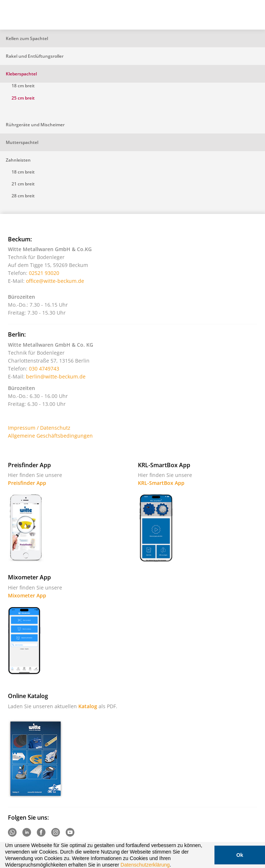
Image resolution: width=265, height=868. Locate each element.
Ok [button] (240, 855)
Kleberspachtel (21, 74)
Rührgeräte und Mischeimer (35, 125)
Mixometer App (27, 595)
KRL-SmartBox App (161, 483)
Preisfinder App (27, 483)
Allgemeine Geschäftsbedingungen (50, 436)
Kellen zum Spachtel (27, 38)
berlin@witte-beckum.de (56, 376)
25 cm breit (23, 98)
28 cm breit (23, 196)
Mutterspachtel (22, 142)
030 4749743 (44, 369)
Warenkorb (234, 18)
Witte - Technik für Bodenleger (26, 14)
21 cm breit (23, 184)
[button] (174, 865)
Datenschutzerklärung (145, 865)
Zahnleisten (18, 160)
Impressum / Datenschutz (39, 428)
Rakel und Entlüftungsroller (35, 56)
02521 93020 (44, 273)
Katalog (88, 706)
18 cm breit (23, 86)
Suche (216, 18)
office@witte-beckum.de (55, 281)
